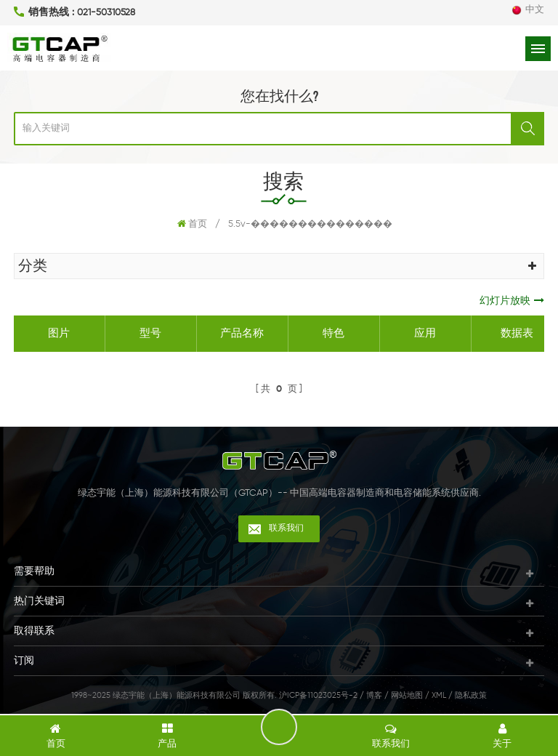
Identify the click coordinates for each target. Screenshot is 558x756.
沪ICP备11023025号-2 (318, 695)
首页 (192, 224)
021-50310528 (106, 13)
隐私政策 (471, 695)
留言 (279, 727)
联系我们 (286, 528)
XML (439, 695)
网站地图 (407, 695)
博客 (374, 695)
